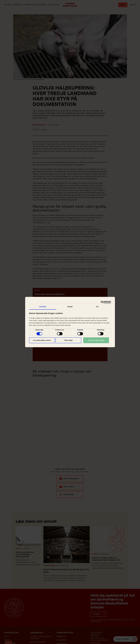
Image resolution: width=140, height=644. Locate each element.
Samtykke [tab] (43, 306)
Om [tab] (97, 306)
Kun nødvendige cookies (42, 340)
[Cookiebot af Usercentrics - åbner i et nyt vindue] (102, 302)
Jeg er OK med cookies (96, 340)
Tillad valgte (68, 340)
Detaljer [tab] (70, 306)
